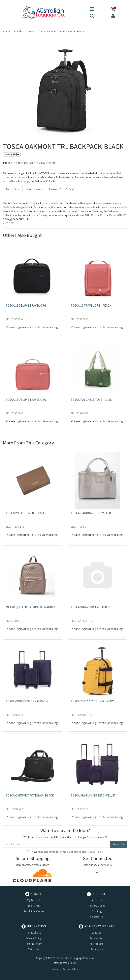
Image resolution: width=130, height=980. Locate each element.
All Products (97, 944)
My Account (34, 900)
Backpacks (97, 949)
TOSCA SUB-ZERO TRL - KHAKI (90, 607)
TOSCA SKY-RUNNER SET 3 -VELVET (93, 795)
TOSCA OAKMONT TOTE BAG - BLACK (30, 795)
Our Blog (97, 911)
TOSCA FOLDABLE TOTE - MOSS (91, 400)
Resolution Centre (34, 911)
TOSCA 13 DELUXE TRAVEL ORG (26, 306)
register (29, 163)
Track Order (34, 906)
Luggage (97, 933)
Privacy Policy (95, 852)
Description (13, 189)
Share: (12, 154)
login (16, 163)
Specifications (34, 189)
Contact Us (97, 917)
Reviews (62, 189)
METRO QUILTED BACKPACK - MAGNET (31, 607)
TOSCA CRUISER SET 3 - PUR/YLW (27, 701)
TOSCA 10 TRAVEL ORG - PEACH (91, 306)
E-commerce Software (61, 969)
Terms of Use (34, 933)
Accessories (97, 938)
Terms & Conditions (70, 852)
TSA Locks (34, 949)
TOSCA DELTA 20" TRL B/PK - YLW (92, 701)
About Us (97, 900)
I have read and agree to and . (65, 852)
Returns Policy (34, 944)
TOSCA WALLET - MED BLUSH (25, 513)
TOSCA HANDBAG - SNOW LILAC (91, 513)
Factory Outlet (97, 906)
